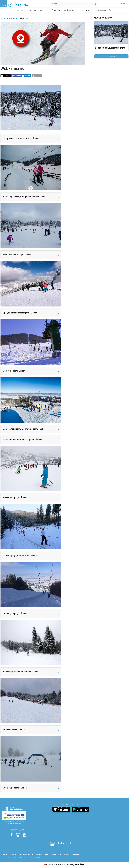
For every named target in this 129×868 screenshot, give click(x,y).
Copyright (66, 854)
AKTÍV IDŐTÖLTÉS (71, 10)
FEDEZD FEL (21, 10)
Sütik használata (56, 854)
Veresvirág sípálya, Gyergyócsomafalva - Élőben (25, 197)
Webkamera (13, 19)
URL (35, 76)
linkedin (26, 76)
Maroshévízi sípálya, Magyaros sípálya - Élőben (24, 429)
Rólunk (5, 854)
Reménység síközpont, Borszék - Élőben (21, 672)
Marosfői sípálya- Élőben (14, 371)
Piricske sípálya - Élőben (14, 730)
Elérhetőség (13, 854)
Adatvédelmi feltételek (42, 854)
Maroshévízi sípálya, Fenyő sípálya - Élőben (22, 439)
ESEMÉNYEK (85, 10)
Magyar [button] (123, 3)
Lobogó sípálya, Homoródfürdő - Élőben (21, 139)
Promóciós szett (76, 854)
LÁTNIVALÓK (56, 10)
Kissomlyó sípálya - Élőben (15, 614)
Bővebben (111, 56)
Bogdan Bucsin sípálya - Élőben (17, 255)
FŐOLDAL (3, 19)
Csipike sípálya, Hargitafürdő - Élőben (20, 556)
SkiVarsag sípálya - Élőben (15, 788)
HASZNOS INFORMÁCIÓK (103, 10)
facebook (16, 76)
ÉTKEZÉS (44, 10)
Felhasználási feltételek (26, 854)
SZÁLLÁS (33, 10)
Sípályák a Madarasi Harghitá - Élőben (20, 313)
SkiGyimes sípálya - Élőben (15, 497)
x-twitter (5, 76)
